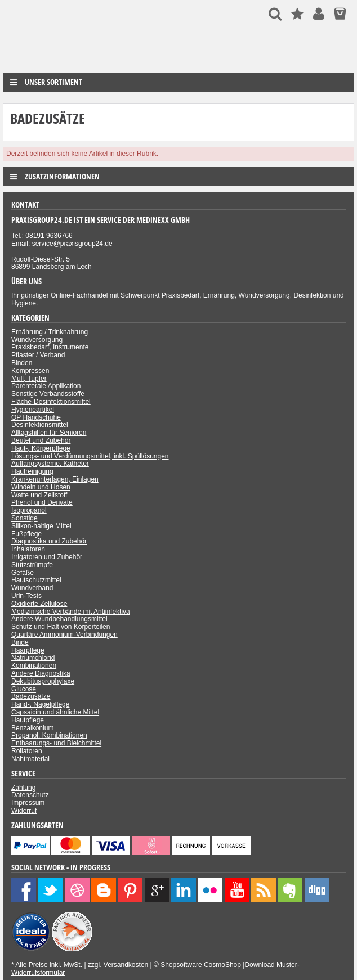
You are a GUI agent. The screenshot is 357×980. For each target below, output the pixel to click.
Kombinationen (34, 666)
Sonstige (24, 518)
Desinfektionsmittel (40, 425)
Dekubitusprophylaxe (43, 681)
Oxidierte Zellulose (39, 604)
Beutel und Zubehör (41, 440)
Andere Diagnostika (41, 673)
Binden (22, 363)
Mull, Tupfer (29, 379)
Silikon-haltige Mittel (41, 526)
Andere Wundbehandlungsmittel (59, 619)
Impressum (28, 803)
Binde (20, 642)
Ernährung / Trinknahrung (50, 332)
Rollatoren (27, 751)
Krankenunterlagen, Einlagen (55, 479)
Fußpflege (26, 534)
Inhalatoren (28, 549)
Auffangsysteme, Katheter (50, 464)
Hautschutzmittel (36, 580)
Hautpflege (28, 720)
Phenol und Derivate (42, 502)
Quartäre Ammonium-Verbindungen (64, 635)
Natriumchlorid (33, 658)
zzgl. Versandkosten (118, 965)
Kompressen (30, 371)
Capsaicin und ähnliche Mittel (55, 712)
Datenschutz (30, 795)
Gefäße (23, 573)
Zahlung (23, 788)
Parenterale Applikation (46, 386)
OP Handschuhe (36, 417)
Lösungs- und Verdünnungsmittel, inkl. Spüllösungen (90, 456)
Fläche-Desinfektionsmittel (51, 402)
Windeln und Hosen (41, 487)
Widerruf (24, 811)
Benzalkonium (32, 728)
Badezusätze (31, 696)
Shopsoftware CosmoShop (201, 965)
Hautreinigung (32, 471)
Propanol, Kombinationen (49, 735)
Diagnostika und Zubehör (49, 541)
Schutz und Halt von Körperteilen (61, 627)
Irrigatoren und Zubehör (47, 557)
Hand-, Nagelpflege (40, 704)
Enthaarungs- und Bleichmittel (56, 743)
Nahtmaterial (30, 759)
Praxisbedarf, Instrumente (50, 347)
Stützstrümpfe (32, 565)
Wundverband (32, 588)
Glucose (24, 689)
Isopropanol (29, 510)
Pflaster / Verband (38, 355)
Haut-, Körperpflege (41, 448)
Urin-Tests (26, 596)
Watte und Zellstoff (39, 495)
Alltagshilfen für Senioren (49, 433)
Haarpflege (28, 650)
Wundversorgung (37, 340)
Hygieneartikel (33, 410)
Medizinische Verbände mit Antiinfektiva (71, 612)
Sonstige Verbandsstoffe (48, 394)
